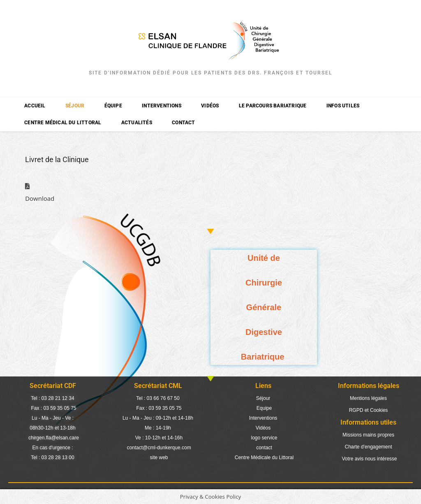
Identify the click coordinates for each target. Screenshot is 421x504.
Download (40, 198)
